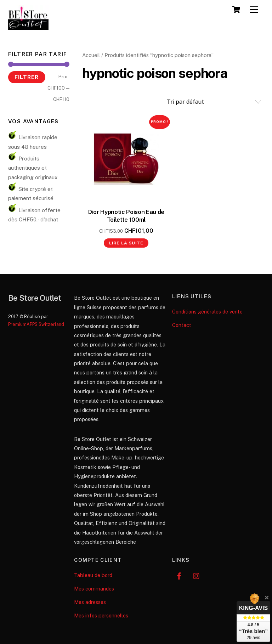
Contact (182, 325)
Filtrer (27, 77)
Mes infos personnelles (101, 615)
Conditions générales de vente (207, 312)
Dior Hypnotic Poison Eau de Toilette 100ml (126, 216)
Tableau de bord (93, 575)
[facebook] (179, 575)
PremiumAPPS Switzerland (36, 324)
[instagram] (197, 575)
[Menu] (254, 10)
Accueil (91, 55)
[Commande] (214, 102)
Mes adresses (90, 602)
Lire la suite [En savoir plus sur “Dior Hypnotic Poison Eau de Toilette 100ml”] (126, 243)
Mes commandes (94, 589)
